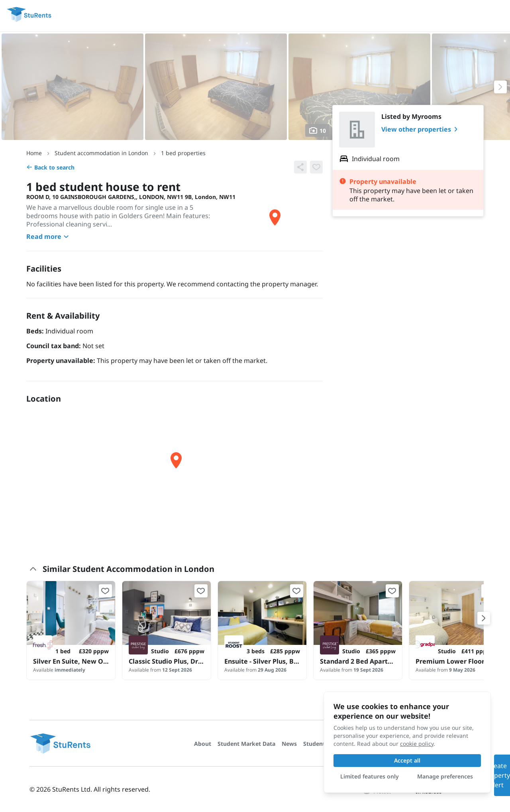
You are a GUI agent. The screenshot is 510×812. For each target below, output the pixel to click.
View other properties (421, 129)
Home (34, 153)
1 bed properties (183, 153)
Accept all (407, 760)
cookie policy (417, 744)
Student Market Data (246, 744)
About (203, 744)
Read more (49, 237)
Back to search (50, 167)
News (289, 744)
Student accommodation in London (101, 153)
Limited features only (370, 776)
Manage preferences (445, 776)
